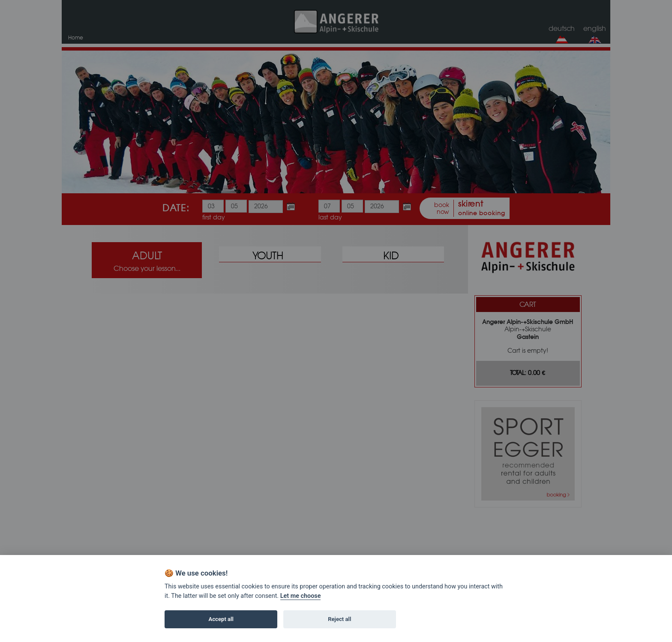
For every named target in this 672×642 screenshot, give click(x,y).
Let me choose (301, 596)
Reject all (339, 619)
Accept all (221, 619)
